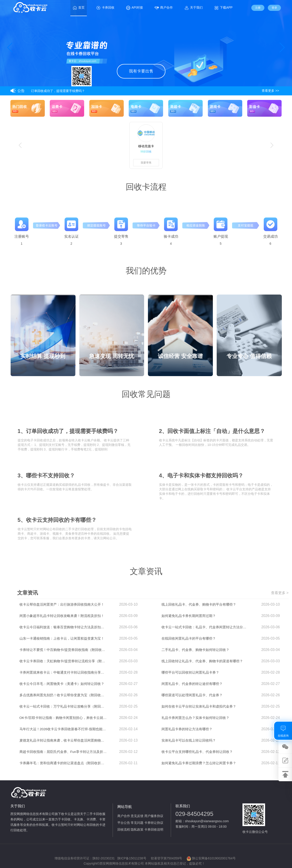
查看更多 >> (270, 91)
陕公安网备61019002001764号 (211, 858)
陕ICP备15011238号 (132, 858)
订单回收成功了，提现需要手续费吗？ (58, 91)
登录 (274, 8)
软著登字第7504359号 (167, 858)
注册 (258, 8)
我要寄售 (146, 163)
